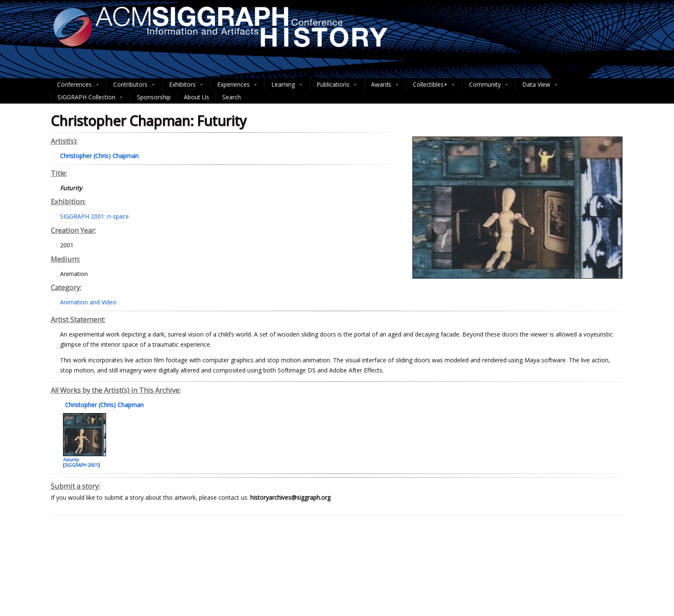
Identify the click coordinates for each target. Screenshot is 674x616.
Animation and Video (88, 302)
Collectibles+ (434, 85)
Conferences (79, 85)
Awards (385, 85)
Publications (337, 85)
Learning (287, 85)
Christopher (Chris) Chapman (104, 405)
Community (489, 85)
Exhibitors (187, 85)
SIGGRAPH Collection (91, 97)
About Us (196, 97)
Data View (540, 85)
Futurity (71, 460)
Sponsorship (154, 97)
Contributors (135, 85)
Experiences (238, 85)
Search (232, 97)
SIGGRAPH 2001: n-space (94, 216)
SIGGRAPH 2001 (81, 465)
